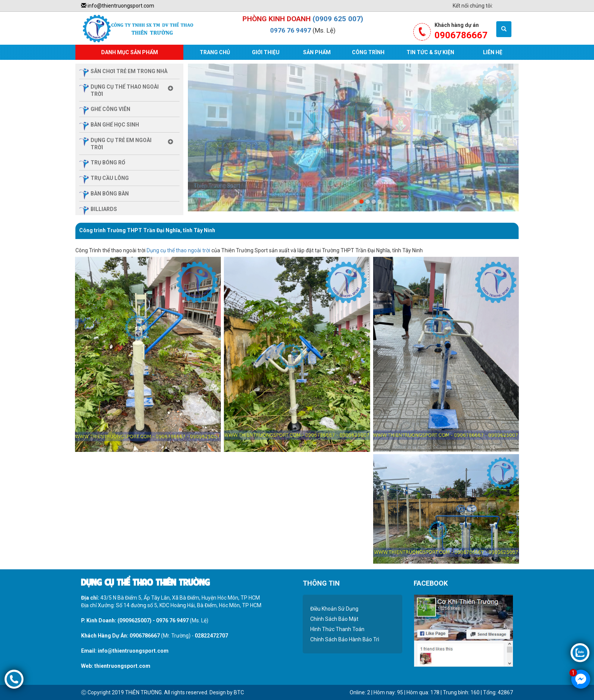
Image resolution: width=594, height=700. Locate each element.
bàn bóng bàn (110, 194)
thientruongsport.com (122, 666)
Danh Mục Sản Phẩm (130, 52)
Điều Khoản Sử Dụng (334, 609)
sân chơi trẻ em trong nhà (129, 71)
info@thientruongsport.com (118, 6)
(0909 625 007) (338, 19)
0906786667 (145, 636)
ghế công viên (110, 109)
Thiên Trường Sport (217, 186)
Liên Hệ (493, 52)
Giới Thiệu (266, 52)
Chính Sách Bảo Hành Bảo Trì (345, 639)
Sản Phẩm (317, 52)
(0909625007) (134, 620)
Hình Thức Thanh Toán (337, 629)
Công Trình (368, 52)
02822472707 (211, 636)
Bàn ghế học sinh (115, 125)
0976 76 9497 (291, 30)
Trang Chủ (215, 52)
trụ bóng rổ (108, 162)
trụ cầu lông (110, 178)
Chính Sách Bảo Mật (334, 619)
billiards (104, 209)
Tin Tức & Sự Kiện (430, 52)
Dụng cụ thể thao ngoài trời (178, 250)
